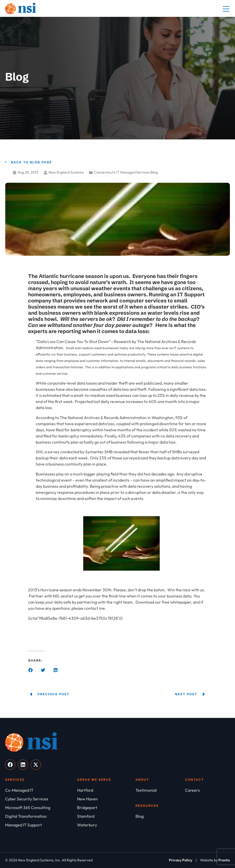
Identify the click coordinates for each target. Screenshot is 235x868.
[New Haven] (106, 799)
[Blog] (160, 816)
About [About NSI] (142, 780)
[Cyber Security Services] (41, 799)
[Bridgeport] (106, 808)
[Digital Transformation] (41, 816)
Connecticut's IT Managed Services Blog (126, 172)
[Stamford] (106, 816)
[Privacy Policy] (181, 860)
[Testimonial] (160, 790)
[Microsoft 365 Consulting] (41, 808)
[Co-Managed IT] (41, 790)
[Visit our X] (36, 765)
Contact (194, 780)
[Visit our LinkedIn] (23, 765)
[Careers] (207, 790)
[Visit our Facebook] (10, 765)
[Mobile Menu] (226, 9)
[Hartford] (106, 790)
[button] (30, 670)
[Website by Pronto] (215, 860)
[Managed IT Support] (41, 825)
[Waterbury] (106, 825)
